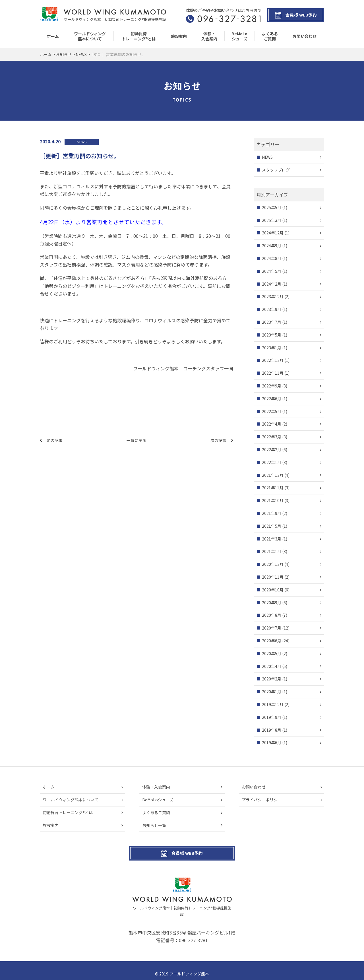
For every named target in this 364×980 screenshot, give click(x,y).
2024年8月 (272, 259)
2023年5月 (272, 335)
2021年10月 (273, 501)
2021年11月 (273, 488)
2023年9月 (272, 310)
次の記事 (218, 440)
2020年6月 (272, 641)
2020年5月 (272, 653)
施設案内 (179, 36)
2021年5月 (272, 526)
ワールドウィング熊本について (90, 36)
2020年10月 (273, 590)
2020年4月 (272, 666)
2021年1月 (272, 552)
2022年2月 (272, 449)
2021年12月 (273, 475)
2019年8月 (272, 730)
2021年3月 (272, 539)
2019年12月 (273, 704)
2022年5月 (272, 411)
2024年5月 (272, 271)
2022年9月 (272, 386)
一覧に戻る (136, 440)
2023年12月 (273, 297)
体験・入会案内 (209, 36)
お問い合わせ (305, 36)
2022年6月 (272, 399)
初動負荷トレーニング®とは (139, 36)
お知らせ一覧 (154, 825)
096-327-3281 (193, 934)
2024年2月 (272, 284)
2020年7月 (272, 628)
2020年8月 (272, 615)
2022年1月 (272, 462)
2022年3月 (272, 437)
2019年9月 (272, 717)
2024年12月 (273, 233)
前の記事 (55, 440)
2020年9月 (272, 603)
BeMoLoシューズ (239, 36)
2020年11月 (273, 577)
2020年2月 (272, 679)
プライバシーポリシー (262, 800)
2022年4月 (272, 424)
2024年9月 (272, 246)
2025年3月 (272, 220)
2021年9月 (272, 513)
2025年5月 (272, 207)
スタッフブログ (276, 170)
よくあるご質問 (270, 36)
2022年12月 (273, 360)
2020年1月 (272, 692)
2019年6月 (272, 743)
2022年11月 (273, 373)
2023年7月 (272, 322)
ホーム (53, 36)
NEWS (267, 157)
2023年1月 (272, 348)
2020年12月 (273, 564)
